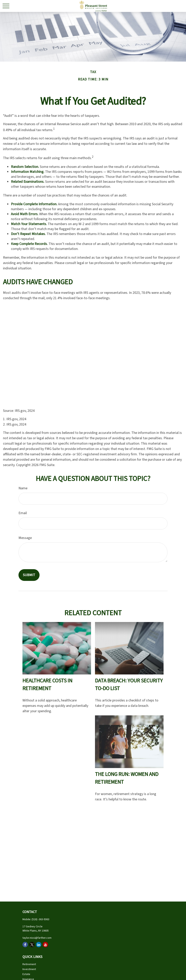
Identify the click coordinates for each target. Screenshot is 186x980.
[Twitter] (32, 945)
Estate (26, 974)
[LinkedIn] (39, 945)
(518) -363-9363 (40, 919)
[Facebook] (25, 945)
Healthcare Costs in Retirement (47, 685)
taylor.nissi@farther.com (37, 938)
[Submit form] (29, 575)
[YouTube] (45, 945)
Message (25, 538)
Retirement (29, 964)
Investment (29, 969)
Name (23, 488)
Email (23, 513)
